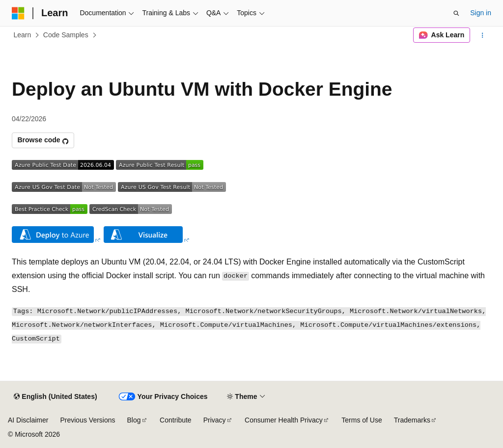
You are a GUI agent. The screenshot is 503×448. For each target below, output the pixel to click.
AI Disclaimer (28, 420)
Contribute (176, 420)
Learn (23, 35)
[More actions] (483, 35)
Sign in (481, 13)
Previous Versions (87, 420)
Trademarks (412, 420)
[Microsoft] (18, 13)
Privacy (215, 420)
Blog (134, 420)
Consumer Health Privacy (284, 420)
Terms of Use (362, 420)
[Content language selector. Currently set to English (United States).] (55, 397)
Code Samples (66, 35)
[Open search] (456, 13)
